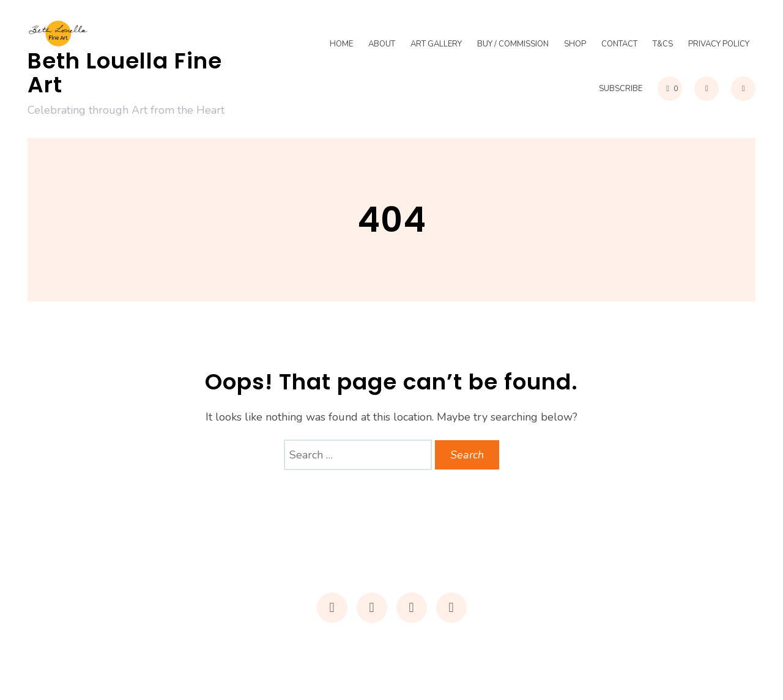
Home (341, 45)
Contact (619, 45)
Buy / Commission (513, 45)
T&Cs (663, 45)
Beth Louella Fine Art (125, 73)
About (382, 45)
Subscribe (621, 89)
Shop (575, 45)
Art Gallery (436, 45)
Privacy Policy (719, 45)
